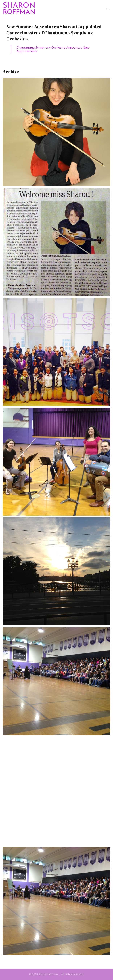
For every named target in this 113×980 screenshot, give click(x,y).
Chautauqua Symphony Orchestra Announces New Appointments (53, 49)
